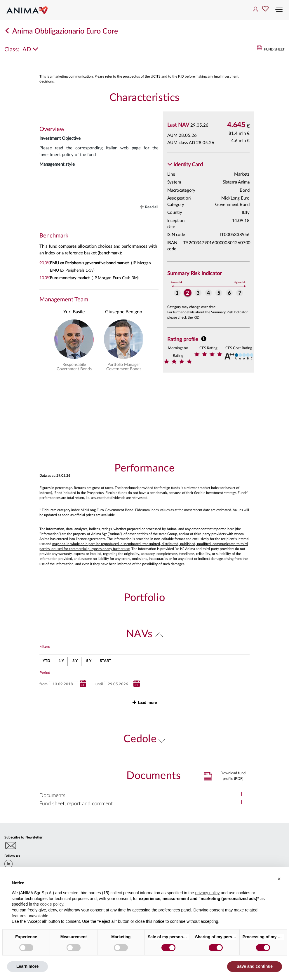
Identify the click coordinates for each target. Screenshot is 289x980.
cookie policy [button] (52, 904)
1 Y (61, 661)
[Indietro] (8, 31)
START (106, 661)
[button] (185, 165)
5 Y (89, 661)
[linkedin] (8, 864)
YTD (46, 661)
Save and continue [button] (255, 966)
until (99, 684)
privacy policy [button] (207, 893)
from (43, 684)
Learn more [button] (27, 966)
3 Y (75, 661)
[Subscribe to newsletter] (11, 845)
